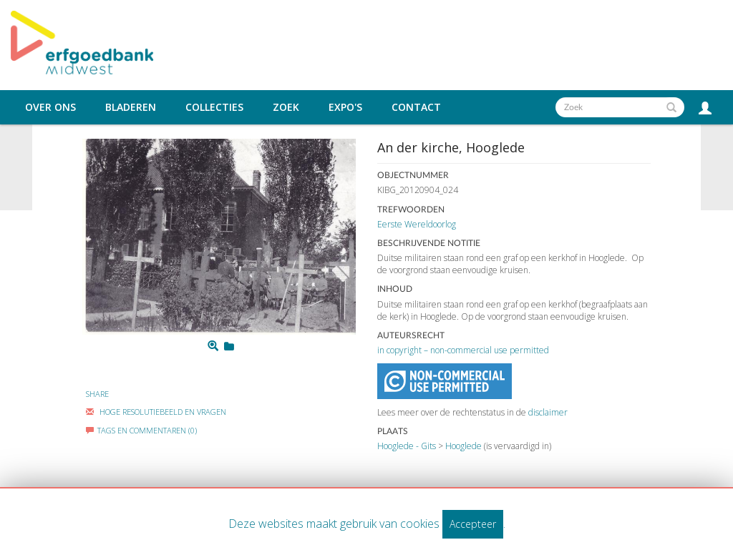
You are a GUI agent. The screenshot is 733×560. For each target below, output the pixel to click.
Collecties (214, 107)
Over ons (50, 107)
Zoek (286, 107)
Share (97, 394)
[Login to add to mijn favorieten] (229, 346)
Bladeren (131, 107)
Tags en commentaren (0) (141, 430)
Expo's (345, 107)
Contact (416, 107)
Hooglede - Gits (407, 446)
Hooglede (463, 446)
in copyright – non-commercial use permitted (463, 350)
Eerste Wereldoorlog (417, 224)
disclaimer (548, 412)
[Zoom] (213, 346)
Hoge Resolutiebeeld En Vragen (156, 412)
